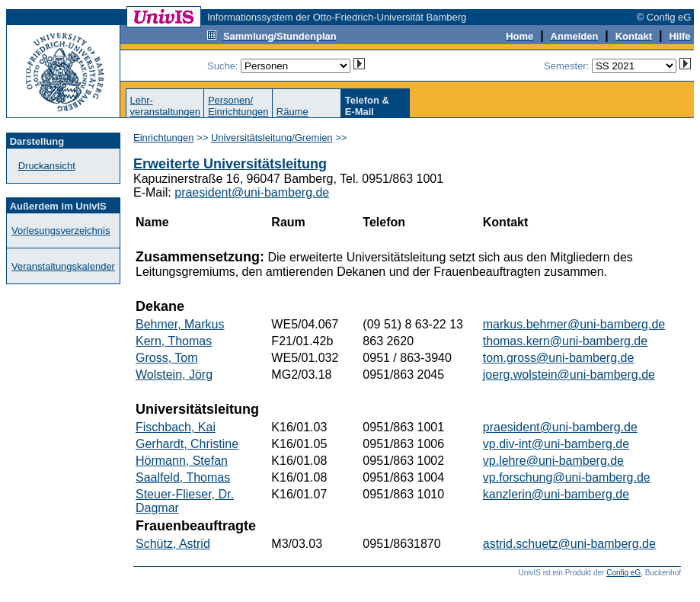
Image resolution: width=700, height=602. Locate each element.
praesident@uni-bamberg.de (252, 192)
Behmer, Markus (180, 324)
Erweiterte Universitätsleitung (230, 164)
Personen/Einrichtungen (238, 106)
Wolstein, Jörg (174, 375)
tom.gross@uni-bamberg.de (559, 358)
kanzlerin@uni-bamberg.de (556, 494)
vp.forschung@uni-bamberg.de (567, 477)
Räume (292, 112)
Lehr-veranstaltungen (165, 106)
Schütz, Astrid (173, 544)
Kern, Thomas (174, 341)
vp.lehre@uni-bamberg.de (553, 461)
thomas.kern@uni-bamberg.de (565, 341)
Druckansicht (47, 166)
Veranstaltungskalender (63, 266)
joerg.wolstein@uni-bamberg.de (569, 375)
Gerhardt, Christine (187, 444)
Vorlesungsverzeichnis (61, 231)
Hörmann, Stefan (182, 461)
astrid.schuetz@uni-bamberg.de (569, 544)
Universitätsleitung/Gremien (272, 138)
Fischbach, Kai (176, 427)
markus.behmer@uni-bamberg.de (574, 324)
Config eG (623, 573)
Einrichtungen (164, 138)
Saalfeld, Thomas (183, 477)
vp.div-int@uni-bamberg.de (556, 444)
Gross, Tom (167, 358)
